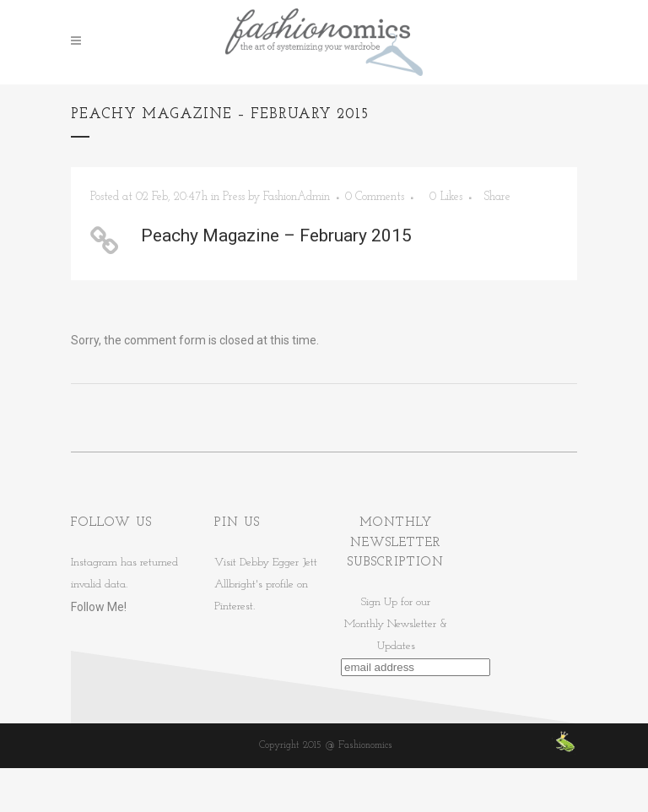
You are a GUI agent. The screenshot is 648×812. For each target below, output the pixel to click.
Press (234, 197)
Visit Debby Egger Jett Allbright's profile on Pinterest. (266, 585)
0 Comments (375, 197)
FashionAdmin (297, 197)
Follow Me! (99, 607)
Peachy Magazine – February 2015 (276, 235)
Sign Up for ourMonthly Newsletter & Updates (396, 624)
